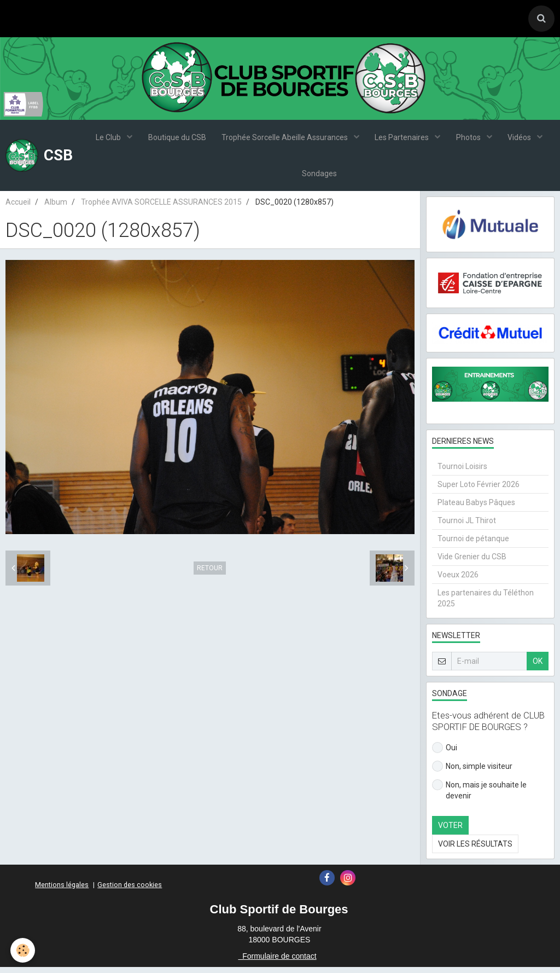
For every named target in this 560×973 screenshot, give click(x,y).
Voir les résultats (475, 850)
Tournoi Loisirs (462, 472)
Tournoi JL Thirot (467, 526)
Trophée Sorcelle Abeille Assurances (285, 140)
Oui (445, 754)
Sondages (319, 178)
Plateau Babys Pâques (476, 508)
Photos (470, 140)
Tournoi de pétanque (473, 545)
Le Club (107, 140)
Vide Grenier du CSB (472, 563)
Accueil (18, 208)
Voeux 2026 (458, 581)
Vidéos (522, 140)
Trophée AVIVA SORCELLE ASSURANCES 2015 (161, 208)
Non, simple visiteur (472, 772)
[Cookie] (23, 950)
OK (538, 667)
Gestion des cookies (130, 891)
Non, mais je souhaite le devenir (479, 796)
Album (56, 208)
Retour (210, 574)
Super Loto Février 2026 (479, 490)
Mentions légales (62, 891)
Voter (450, 831)
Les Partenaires (403, 140)
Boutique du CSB (176, 140)
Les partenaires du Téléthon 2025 (486, 604)
